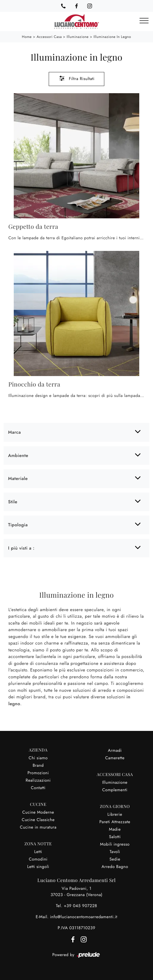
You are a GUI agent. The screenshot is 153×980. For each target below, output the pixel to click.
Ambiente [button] (18, 456)
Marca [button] (14, 432)
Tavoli (115, 852)
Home (27, 37)
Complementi (115, 790)
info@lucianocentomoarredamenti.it (84, 917)
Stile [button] (13, 502)
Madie (115, 829)
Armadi (115, 751)
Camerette (115, 758)
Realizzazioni (38, 780)
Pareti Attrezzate (115, 822)
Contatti (38, 788)
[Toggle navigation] (144, 21)
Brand (38, 766)
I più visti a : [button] (21, 548)
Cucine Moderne (38, 812)
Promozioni (38, 773)
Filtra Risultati (76, 78)
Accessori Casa (49, 37)
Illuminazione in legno (112, 37)
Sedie (115, 859)
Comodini (38, 859)
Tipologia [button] (18, 525)
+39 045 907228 (80, 906)
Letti (38, 852)
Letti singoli (38, 867)
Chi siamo (38, 758)
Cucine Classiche (38, 820)
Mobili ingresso (115, 844)
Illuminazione (78, 37)
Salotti (115, 837)
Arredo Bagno (115, 867)
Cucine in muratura (38, 827)
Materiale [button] (18, 479)
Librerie (115, 815)
